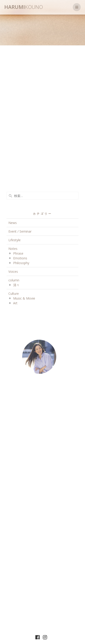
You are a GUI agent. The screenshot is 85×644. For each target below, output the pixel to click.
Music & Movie (24, 298)
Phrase (18, 253)
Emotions (20, 258)
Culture (14, 294)
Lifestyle (15, 240)
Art (15, 303)
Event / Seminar (20, 231)
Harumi (24, 7)
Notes (13, 249)
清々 (16, 285)
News (13, 223)
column (14, 280)
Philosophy (21, 263)
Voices (13, 272)
